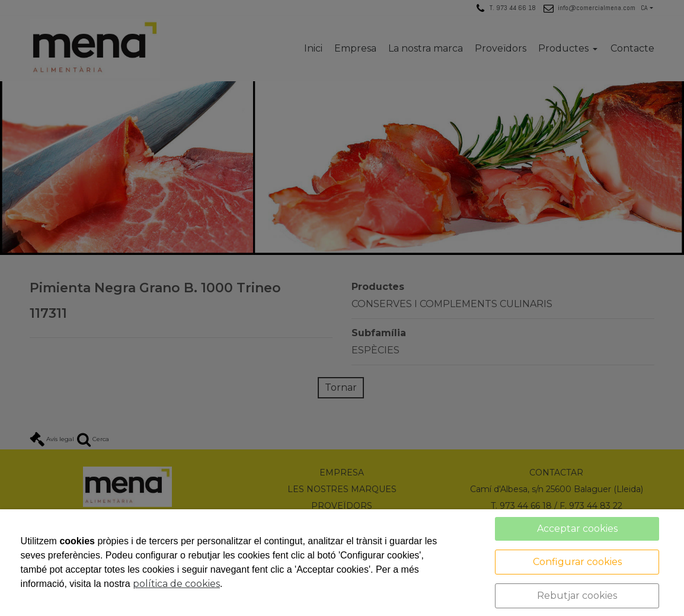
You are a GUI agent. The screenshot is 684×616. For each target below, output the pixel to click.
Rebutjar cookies (577, 596)
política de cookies (176, 584)
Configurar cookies (577, 562)
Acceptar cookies (577, 529)
